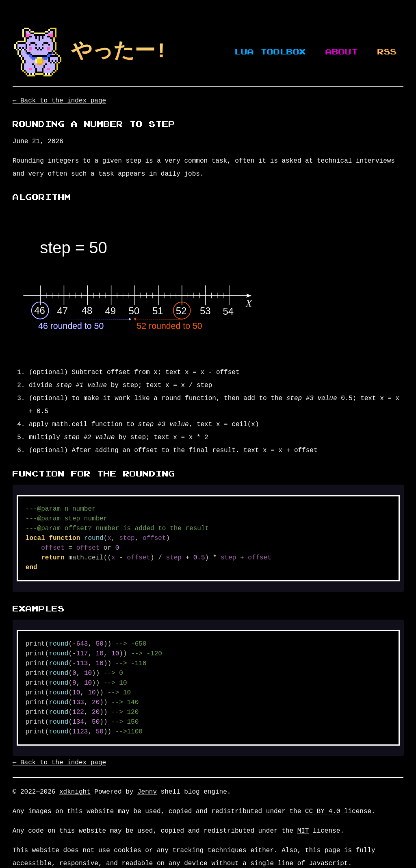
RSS (387, 52)
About (342, 52)
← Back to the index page (59, 101)
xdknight (75, 792)
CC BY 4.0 (323, 811)
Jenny (147, 792)
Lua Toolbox (270, 52)
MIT (303, 831)
